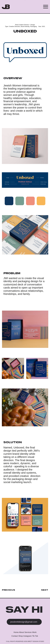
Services (28, 632)
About (22, 632)
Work (34, 632)
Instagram (27, 636)
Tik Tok (35, 636)
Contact (15, 636)
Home (16, 632)
